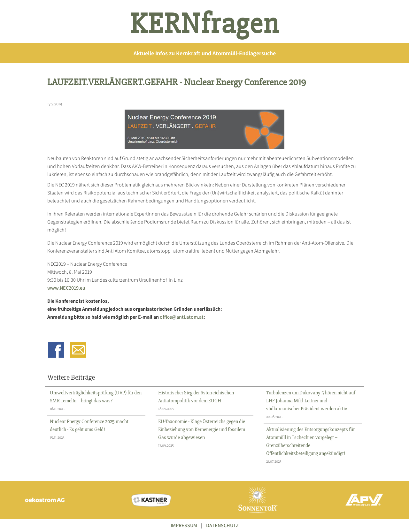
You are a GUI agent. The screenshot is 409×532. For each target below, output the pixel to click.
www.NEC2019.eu (66, 288)
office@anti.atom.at (182, 317)
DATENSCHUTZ (222, 525)
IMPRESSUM (184, 525)
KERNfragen (205, 24)
